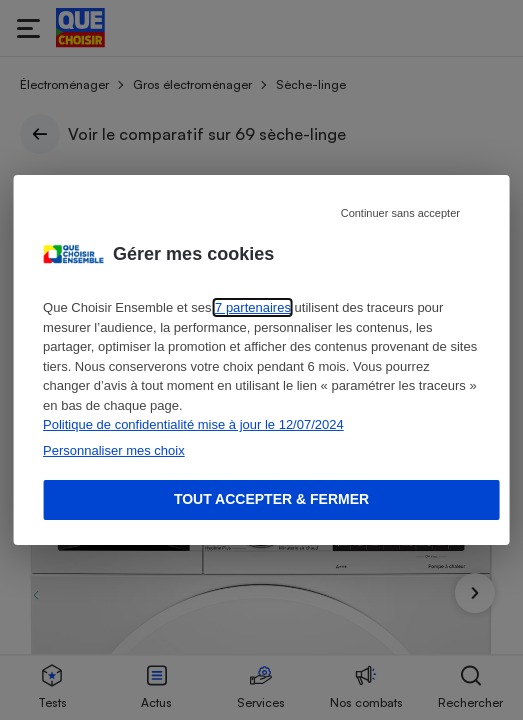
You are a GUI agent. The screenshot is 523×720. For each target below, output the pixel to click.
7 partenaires (253, 307)
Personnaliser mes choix (114, 450)
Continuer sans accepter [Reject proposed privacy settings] (400, 213)
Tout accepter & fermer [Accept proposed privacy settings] (271, 499)
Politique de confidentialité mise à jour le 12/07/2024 (193, 424)
